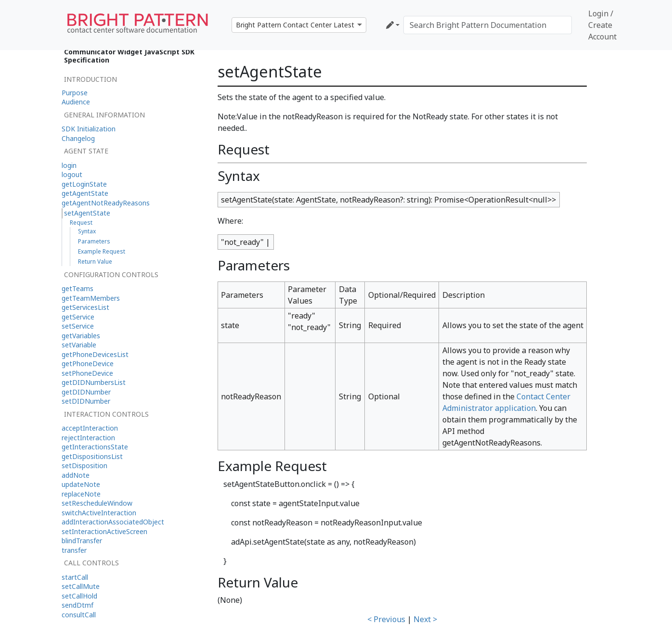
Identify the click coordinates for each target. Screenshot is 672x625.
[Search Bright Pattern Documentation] (488, 25)
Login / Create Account (602, 25)
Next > (425, 619)
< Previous (386, 619)
